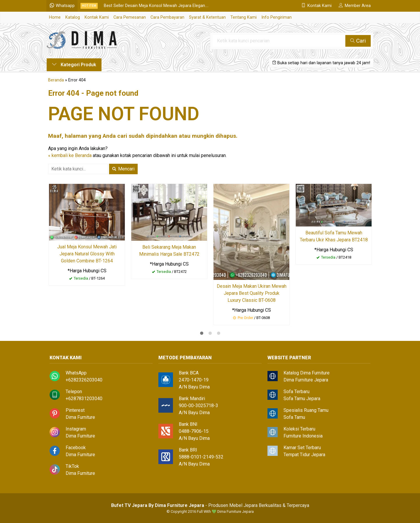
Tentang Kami (244, 17)
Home (55, 17)
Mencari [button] (123, 169)
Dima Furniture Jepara (306, 380)
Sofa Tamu (294, 417)
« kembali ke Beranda (70, 155)
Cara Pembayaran (167, 17)
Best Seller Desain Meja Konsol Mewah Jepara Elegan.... (156, 6)
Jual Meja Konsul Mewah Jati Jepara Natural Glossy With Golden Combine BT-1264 (87, 254)
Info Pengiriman (276, 17)
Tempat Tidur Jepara (304, 455)
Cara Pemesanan (130, 17)
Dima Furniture (80, 417)
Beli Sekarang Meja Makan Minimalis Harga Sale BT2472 (169, 251)
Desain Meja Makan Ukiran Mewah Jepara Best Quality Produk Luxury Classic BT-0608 (252, 293)
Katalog (73, 17)
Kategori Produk (74, 65)
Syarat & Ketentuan (207, 17)
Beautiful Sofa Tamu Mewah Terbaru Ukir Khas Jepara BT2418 (334, 236)
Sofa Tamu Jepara (302, 399)
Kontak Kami (97, 17)
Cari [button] (358, 41)
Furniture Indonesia (303, 436)
